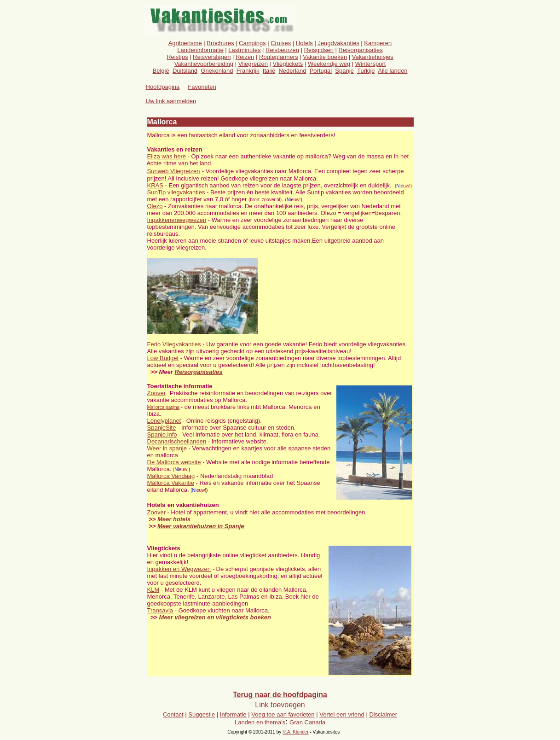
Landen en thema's (260, 722)
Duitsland (185, 71)
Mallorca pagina (164, 407)
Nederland (292, 71)
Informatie (233, 714)
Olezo (155, 206)
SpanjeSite (162, 428)
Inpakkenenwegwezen (177, 220)
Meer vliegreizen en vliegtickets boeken (215, 617)
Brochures (220, 43)
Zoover (156, 393)
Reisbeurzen (282, 50)
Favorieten (202, 87)
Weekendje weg (329, 64)
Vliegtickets (288, 64)
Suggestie (202, 714)
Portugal (321, 71)
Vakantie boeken (325, 57)
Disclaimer (383, 714)
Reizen (245, 57)
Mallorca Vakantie (171, 483)
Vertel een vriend (342, 714)
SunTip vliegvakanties (176, 192)
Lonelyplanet (164, 421)
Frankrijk (248, 71)
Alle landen (393, 71)
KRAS (155, 185)
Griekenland (217, 71)
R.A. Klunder (296, 732)
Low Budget (163, 358)
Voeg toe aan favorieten (283, 714)
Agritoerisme (185, 43)
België (161, 71)
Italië (269, 71)
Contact (173, 714)
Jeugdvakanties (338, 43)
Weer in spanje (167, 448)
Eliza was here (167, 156)
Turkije (366, 71)
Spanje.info (162, 434)
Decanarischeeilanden (177, 441)
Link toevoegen (280, 705)
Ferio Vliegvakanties (174, 344)
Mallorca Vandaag (171, 476)
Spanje (344, 71)
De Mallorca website (174, 462)
